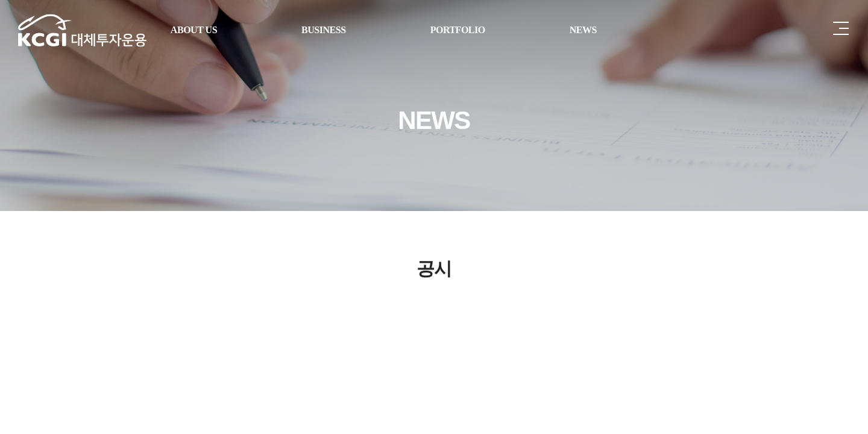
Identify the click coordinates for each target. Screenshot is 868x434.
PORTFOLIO (458, 30)
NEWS (583, 30)
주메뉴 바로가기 (0, 0)
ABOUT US (194, 30)
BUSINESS (324, 30)
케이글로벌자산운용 (82, 30)
